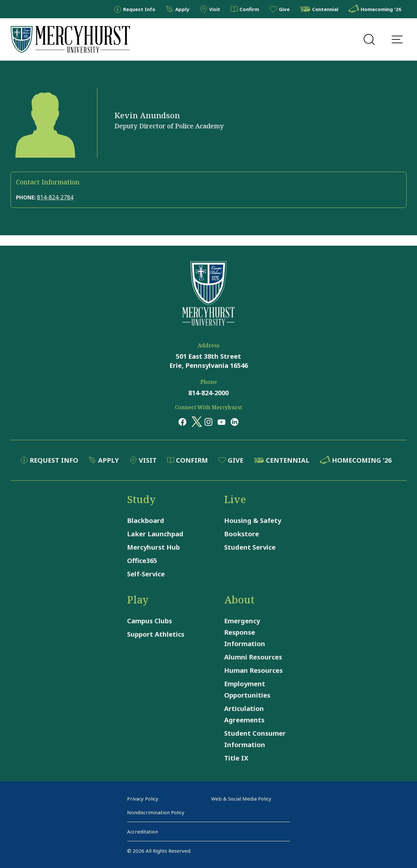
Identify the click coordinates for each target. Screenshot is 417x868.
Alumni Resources (253, 657)
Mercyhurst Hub (153, 547)
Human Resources (253, 670)
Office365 (142, 561)
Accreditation (143, 832)
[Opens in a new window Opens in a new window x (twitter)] (195, 422)
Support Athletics (156, 634)
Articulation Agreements (244, 714)
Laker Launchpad (155, 534)
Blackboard (146, 521)
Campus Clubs (150, 621)
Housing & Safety (253, 521)
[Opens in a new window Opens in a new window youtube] (222, 422)
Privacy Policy (143, 799)
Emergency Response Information (245, 632)
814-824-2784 (55, 197)
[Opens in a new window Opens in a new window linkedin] (235, 422)
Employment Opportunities (247, 689)
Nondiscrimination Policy (156, 812)
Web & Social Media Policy (241, 799)
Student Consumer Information (255, 739)
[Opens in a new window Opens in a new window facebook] (182, 422)
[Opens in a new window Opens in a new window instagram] (208, 422)
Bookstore (242, 534)
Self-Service (146, 574)
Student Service (250, 547)
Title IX (236, 758)
